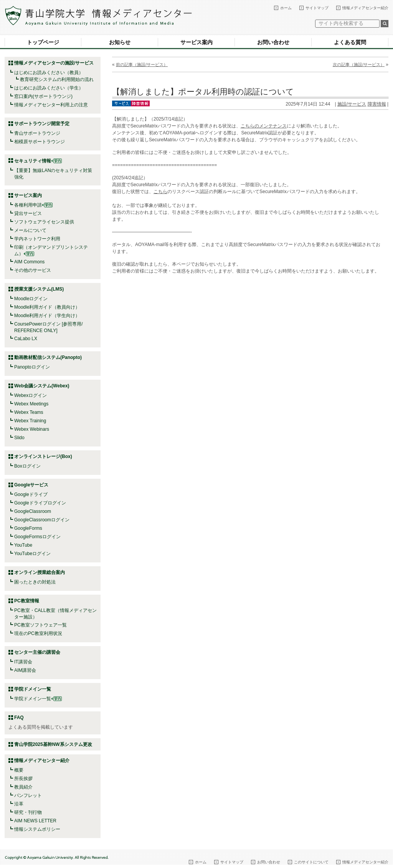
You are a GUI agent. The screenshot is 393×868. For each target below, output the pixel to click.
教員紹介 (23, 787)
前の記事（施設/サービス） (142, 64)
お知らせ (120, 42)
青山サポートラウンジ (37, 133)
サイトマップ (317, 8)
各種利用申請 (28, 205)
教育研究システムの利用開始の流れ (57, 79)
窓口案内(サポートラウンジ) (43, 96)
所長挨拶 (23, 779)
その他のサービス (33, 270)
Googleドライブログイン (40, 503)
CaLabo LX (26, 339)
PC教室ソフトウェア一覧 (40, 625)
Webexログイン (31, 395)
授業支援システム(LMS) (39, 289)
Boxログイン (27, 466)
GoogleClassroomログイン (42, 520)
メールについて (30, 230)
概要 (19, 770)
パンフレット (28, 795)
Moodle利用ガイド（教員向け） (47, 307)
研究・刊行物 (28, 812)
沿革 (19, 804)
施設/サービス (352, 104)
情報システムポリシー (37, 829)
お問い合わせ (273, 42)
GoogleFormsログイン (37, 537)
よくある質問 (350, 42)
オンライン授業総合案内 (40, 572)
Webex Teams (29, 412)
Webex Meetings (31, 404)
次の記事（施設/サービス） (359, 64)
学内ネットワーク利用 (37, 239)
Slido (19, 438)
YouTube (23, 545)
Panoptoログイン (32, 367)
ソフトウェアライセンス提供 (44, 222)
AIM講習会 (25, 670)
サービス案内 (196, 42)
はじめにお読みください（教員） (49, 73)
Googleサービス (31, 485)
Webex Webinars (32, 429)
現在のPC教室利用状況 (38, 633)
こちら (160, 192)
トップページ (43, 42)
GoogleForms (28, 528)
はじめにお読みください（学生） (49, 88)
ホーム (286, 8)
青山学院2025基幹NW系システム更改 (53, 744)
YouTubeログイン (32, 554)
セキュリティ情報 (38, 161)
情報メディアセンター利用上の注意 (51, 105)
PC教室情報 (27, 601)
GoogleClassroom (33, 511)
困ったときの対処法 (35, 582)
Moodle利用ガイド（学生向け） (47, 316)
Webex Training (30, 421)
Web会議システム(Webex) (42, 386)
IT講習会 (23, 662)
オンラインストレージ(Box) (43, 456)
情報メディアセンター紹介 (365, 8)
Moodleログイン (31, 299)
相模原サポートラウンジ (40, 142)
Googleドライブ (31, 494)
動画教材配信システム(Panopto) (48, 357)
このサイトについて (311, 862)
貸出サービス (28, 213)
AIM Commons (29, 262)
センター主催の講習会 (37, 652)
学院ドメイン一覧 (38, 699)
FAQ (19, 718)
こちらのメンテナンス (264, 126)
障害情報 (377, 104)
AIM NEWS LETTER (35, 821)
